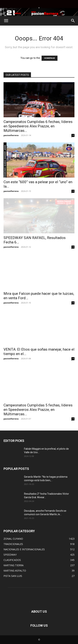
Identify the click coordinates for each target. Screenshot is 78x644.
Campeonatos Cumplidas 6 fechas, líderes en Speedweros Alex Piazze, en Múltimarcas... (38, 126)
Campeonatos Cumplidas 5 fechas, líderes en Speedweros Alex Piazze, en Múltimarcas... (38, 410)
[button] (6, 21)
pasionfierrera (11, 135)
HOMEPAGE (50, 58)
